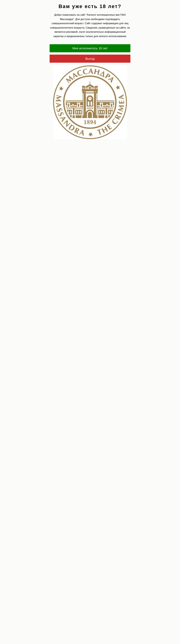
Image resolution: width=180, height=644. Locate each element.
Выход (90, 59)
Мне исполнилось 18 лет (90, 48)
